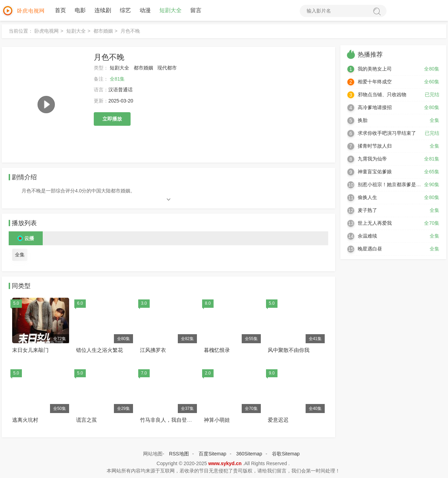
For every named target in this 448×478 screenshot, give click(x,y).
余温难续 (367, 236)
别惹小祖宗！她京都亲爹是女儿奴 (394, 184)
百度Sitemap (212, 454)
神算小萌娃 (217, 420)
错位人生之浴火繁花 (99, 350)
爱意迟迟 (278, 420)
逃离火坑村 (25, 420)
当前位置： (21, 31)
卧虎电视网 (47, 31)
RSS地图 (179, 454)
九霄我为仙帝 (372, 159)
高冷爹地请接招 (375, 107)
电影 (80, 10)
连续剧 (103, 10)
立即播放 (112, 119)
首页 (60, 10)
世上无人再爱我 (375, 223)
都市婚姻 (103, 31)
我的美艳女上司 (375, 69)
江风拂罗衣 (153, 350)
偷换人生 (367, 197)
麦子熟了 (367, 210)
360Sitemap (249, 454)
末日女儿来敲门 (30, 350)
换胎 (363, 120)
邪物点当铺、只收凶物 (382, 94)
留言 (196, 10)
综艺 (125, 10)
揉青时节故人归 (375, 146)
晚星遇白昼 (370, 249)
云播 (29, 238)
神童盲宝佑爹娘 (375, 172)
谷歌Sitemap (286, 454)
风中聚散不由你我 (289, 350)
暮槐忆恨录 (217, 350)
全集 (20, 255)
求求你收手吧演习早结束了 (387, 133)
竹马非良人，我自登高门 (169, 420)
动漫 (145, 10)
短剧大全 (171, 10)
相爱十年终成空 (375, 82)
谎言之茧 (86, 420)
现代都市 (167, 68)
